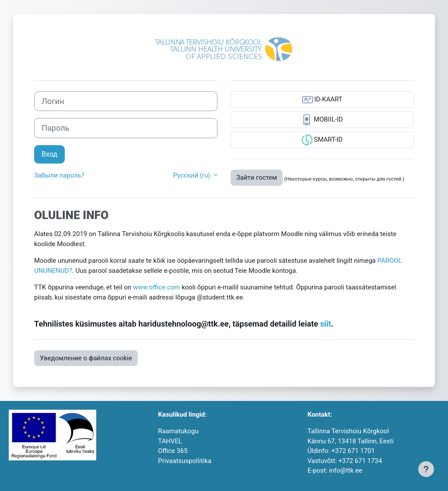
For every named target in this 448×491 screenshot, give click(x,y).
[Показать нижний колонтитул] (426, 469)
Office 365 (173, 451)
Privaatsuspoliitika (185, 461)
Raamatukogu (178, 431)
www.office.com (157, 287)
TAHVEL (170, 441)
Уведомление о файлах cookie (86, 358)
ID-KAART (322, 100)
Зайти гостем (257, 178)
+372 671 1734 (360, 461)
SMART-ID (322, 140)
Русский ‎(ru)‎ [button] (192, 175)
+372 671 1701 (353, 451)
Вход (49, 154)
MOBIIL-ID (322, 120)
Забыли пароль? (59, 175)
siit (326, 324)
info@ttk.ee (346, 470)
